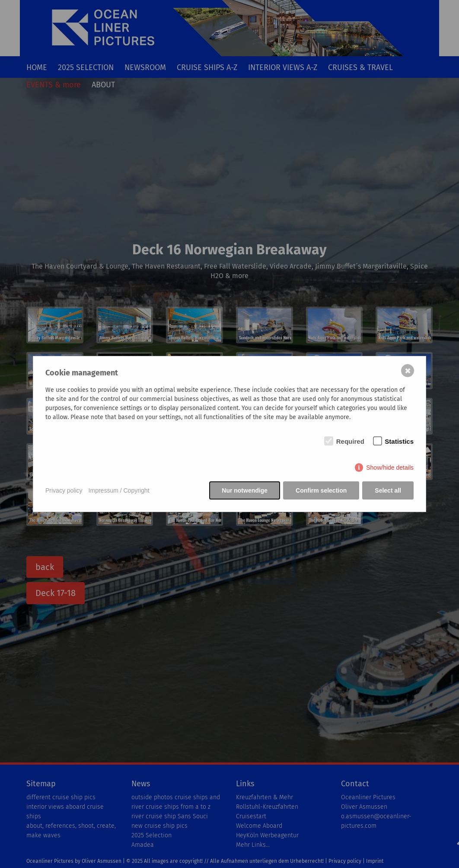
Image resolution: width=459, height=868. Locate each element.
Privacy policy (64, 490)
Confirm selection (321, 490)
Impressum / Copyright (119, 490)
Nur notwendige (245, 490)
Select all (388, 490)
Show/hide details (390, 468)
